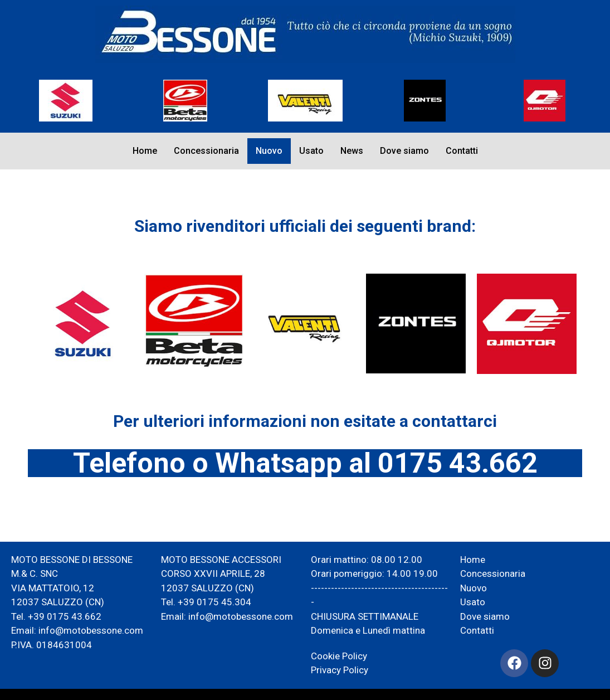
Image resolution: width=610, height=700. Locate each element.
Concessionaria (206, 151)
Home (145, 151)
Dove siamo (404, 151)
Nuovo (269, 151)
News (352, 151)
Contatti (462, 151)
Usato (311, 151)
